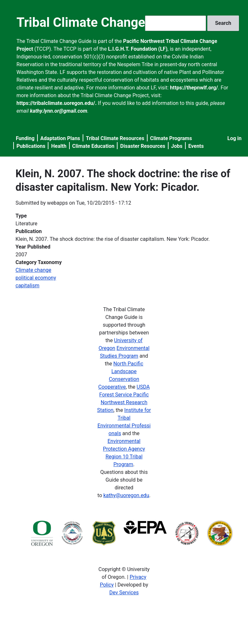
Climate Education (93, 146)
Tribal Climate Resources (115, 138)
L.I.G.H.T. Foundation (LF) (138, 49)
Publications (31, 146)
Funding (25, 138)
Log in (234, 138)
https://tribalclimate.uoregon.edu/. (57, 103)
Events (196, 146)
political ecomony (36, 278)
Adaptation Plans (60, 138)
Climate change (33, 270)
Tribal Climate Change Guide (99, 22)
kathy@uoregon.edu (126, 495)
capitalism (27, 286)
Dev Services (124, 593)
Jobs (177, 146)
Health (59, 146)
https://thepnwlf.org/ (194, 88)
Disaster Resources (143, 146)
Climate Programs (171, 138)
